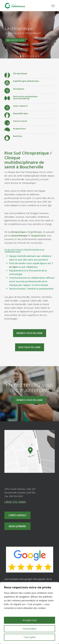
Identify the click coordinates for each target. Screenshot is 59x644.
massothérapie (19, 236)
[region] (29, 613)
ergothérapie (35, 232)
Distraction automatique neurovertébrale (25, 97)
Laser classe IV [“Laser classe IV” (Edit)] (20, 106)
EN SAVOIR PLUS (15, 40)
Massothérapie (21, 113)
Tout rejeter (30, 637)
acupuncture (38, 236)
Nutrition (18, 136)
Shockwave (19, 89)
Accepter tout (30, 620)
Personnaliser (30, 629)
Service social (20, 121)
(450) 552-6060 (15, 502)
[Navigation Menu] (53, 6)
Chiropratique (20, 73)
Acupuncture (19, 129)
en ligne (13, 267)
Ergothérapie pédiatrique (26, 81)
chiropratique (18, 232)
